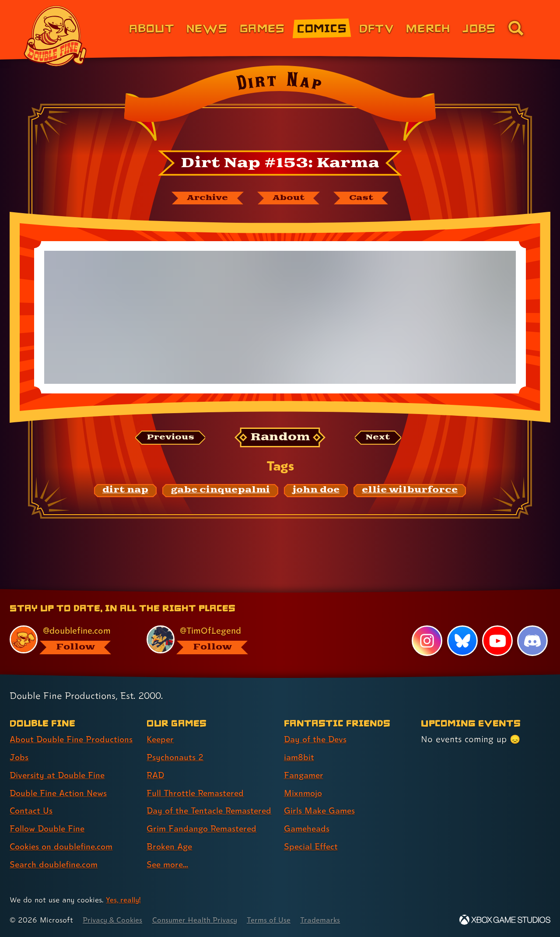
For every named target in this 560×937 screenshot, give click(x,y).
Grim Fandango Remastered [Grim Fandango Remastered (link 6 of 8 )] (204, 828)
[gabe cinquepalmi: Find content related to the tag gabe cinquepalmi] (220, 491)
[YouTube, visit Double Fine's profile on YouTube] (497, 625)
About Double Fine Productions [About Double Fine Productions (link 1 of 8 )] (73, 724)
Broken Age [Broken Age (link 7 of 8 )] (170, 846)
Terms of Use (276, 920)
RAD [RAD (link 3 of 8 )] (156, 760)
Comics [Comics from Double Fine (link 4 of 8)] (322, 28)
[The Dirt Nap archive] (204, 198)
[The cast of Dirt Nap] (365, 198)
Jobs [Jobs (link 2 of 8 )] (19, 742)
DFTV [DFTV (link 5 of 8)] (376, 28)
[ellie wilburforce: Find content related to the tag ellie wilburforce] (410, 491)
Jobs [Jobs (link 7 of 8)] (479, 28)
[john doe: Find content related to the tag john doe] (316, 491)
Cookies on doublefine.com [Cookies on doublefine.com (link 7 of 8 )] (63, 831)
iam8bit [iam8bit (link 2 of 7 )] (299, 742)
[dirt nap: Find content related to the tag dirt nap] (125, 491)
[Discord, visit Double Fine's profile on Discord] (532, 625)
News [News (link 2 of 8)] (207, 28)
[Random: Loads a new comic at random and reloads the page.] (280, 438)
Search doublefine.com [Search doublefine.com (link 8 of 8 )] (55, 849)
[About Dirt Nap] (290, 198)
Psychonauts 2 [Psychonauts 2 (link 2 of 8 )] (176, 742)
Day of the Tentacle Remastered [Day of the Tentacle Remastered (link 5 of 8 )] (187, 803)
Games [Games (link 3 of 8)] (262, 28)
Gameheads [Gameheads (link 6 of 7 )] (308, 813)
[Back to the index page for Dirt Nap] (280, 106)
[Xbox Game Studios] (505, 920)
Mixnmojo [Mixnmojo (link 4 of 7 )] (304, 777)
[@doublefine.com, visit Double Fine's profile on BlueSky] (68, 624)
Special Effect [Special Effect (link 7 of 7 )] (312, 831)
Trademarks (329, 920)
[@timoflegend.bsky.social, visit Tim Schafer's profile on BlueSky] (205, 624)
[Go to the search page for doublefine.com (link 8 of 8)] (516, 28)
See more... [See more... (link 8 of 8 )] (168, 864)
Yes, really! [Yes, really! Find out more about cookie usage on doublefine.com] (124, 900)
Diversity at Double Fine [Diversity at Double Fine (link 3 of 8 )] (59, 760)
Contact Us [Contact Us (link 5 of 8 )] (32, 795)
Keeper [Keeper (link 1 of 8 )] (161, 724)
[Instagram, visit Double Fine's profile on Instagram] (427, 625)
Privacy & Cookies (114, 920)
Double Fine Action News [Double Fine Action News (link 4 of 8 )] (60, 777)
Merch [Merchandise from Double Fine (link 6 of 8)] (428, 28)
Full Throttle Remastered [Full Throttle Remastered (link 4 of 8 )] (197, 777)
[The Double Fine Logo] (56, 36)
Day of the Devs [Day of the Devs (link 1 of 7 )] (317, 724)
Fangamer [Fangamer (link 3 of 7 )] (305, 760)
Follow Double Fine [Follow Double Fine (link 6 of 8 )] (49, 813)
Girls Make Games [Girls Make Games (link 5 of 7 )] (321, 795)
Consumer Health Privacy (200, 920)
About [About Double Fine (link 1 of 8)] (152, 28)
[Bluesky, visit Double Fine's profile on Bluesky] (462, 625)
